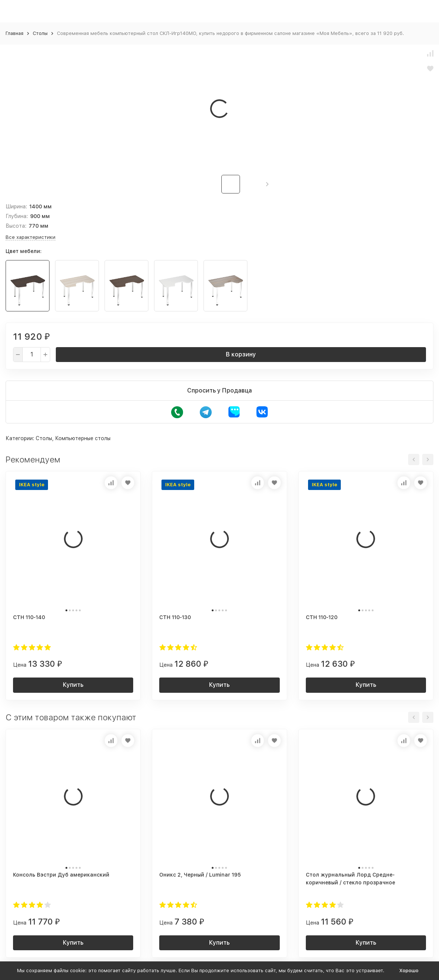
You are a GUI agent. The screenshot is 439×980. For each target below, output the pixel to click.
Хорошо (409, 971)
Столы (40, 33)
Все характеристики (31, 237)
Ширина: (16, 206)
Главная (15, 33)
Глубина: (17, 216)
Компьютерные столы (83, 438)
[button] (267, 184)
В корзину (241, 354)
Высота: (16, 226)
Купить (73, 685)
